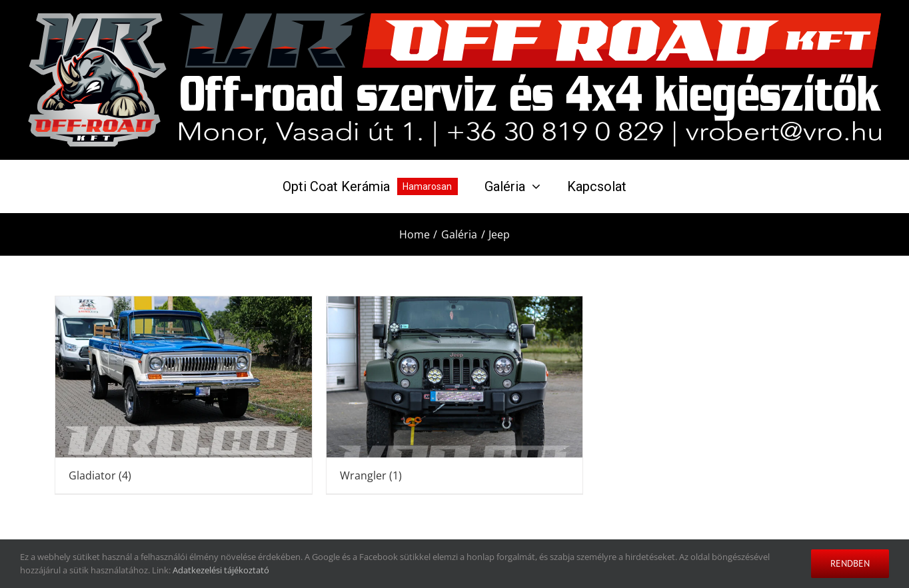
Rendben (850, 563)
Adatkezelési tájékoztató (221, 570)
